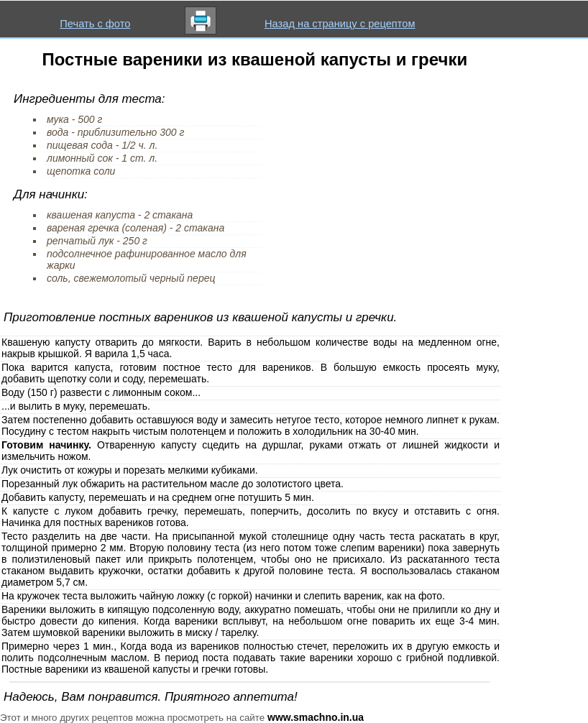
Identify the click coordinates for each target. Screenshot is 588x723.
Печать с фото (95, 24)
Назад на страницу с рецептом (340, 24)
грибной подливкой (451, 658)
